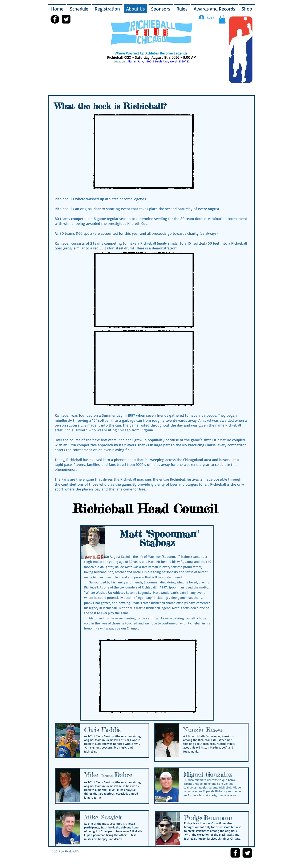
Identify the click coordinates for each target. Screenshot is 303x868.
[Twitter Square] (247, 853)
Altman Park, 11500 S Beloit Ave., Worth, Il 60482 (159, 61)
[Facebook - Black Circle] (55, 19)
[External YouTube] (144, 151)
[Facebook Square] (235, 853)
